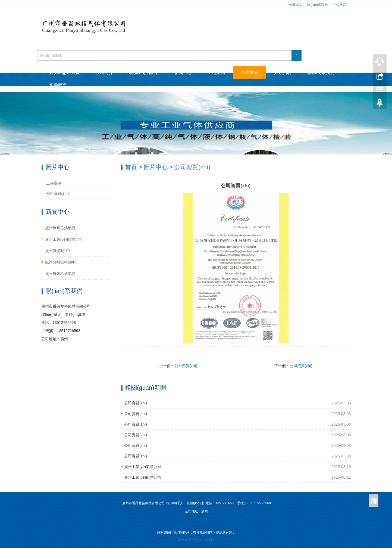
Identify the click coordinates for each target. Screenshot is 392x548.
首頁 (131, 167)
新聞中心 (185, 72)
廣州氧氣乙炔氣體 (60, 228)
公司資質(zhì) (192, 167)
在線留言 (340, 5)
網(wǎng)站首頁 (65, 72)
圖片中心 (156, 167)
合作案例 (252, 72)
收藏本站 (296, 5)
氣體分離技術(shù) (61, 262)
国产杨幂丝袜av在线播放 (196, 540)
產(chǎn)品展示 (145, 72)
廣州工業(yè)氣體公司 (143, 467)
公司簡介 (105, 72)
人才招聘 (286, 72)
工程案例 (218, 72)
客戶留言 (58, 86)
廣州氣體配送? (58, 251)
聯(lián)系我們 (317, 5)
